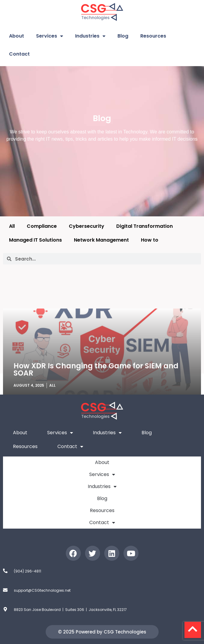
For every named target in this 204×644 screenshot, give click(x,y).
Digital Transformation (145, 226)
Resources (153, 36)
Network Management (101, 240)
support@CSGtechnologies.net (42, 590)
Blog (123, 36)
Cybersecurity (87, 226)
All (12, 226)
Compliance (42, 226)
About (17, 36)
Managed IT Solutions (35, 240)
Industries (90, 36)
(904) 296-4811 (27, 571)
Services (50, 36)
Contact (19, 54)
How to (150, 240)
